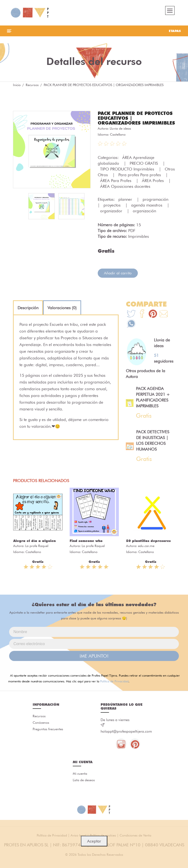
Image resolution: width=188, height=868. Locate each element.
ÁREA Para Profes (116, 187)
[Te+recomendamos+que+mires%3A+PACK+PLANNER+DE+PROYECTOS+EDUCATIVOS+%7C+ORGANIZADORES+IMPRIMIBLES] (142, 321)
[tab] (28, 314)
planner (126, 206)
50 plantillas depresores (148, 547)
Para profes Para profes (140, 181)
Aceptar (94, 841)
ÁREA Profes (153, 187)
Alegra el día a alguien (34, 547)
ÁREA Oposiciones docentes (125, 193)
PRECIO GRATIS (144, 170)
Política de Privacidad (114, 688)
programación (156, 206)
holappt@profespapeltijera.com (126, 738)
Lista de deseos (84, 788)
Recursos (32, 87)
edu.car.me (146, 553)
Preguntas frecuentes (48, 736)
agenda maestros (147, 212)
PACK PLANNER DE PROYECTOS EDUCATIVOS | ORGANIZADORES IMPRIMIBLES (132, 122)
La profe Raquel (37, 553)
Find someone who (86, 547)
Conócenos (41, 730)
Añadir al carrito (118, 280)
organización (144, 217)
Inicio (17, 87)
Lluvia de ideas (120, 135)
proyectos (113, 212)
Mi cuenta (80, 781)
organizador (112, 217)
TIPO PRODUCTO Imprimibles (128, 176)
